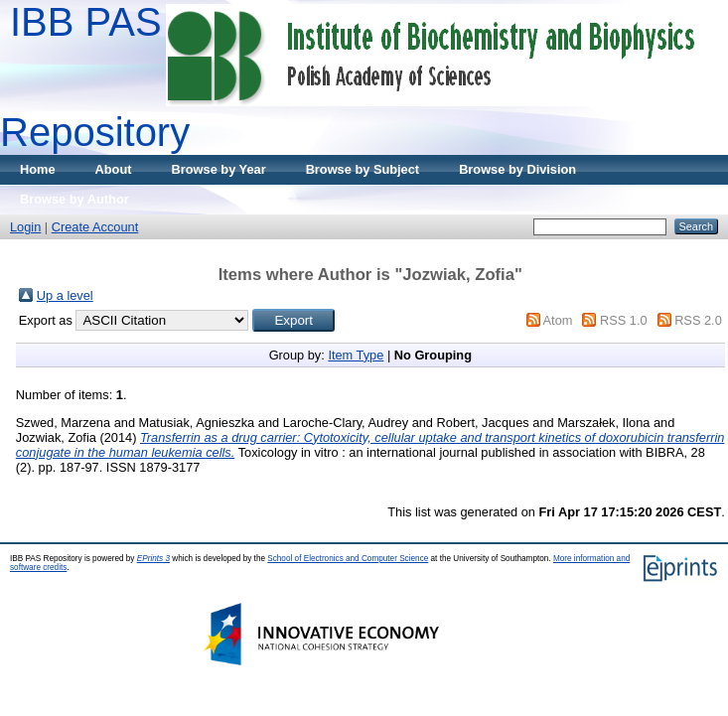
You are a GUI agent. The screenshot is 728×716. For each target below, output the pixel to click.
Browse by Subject (363, 169)
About (114, 169)
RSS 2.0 (698, 320)
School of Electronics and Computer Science (348, 559)
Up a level (65, 295)
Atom (558, 320)
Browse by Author (74, 199)
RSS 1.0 (624, 320)
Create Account (95, 227)
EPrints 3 (153, 559)
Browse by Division (517, 169)
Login (25, 227)
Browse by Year (219, 169)
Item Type (356, 355)
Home (38, 169)
